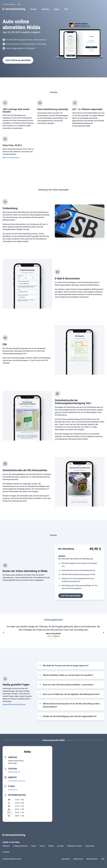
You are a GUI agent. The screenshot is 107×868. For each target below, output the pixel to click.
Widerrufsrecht (92, 859)
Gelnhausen (90, 846)
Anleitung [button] (45, 9)
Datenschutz (78, 859)
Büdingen (6, 846)
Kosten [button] (57, 9)
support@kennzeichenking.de (14, 704)
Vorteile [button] (33, 9)
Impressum (66, 859)
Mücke (51, 846)
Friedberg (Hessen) (20, 846)
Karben (42, 846)
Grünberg (6, 852)
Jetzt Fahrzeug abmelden (18, 60)
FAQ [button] (66, 9)
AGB (103, 859)
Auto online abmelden (9, 4)
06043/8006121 (14, 772)
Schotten (60, 846)
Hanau (34, 846)
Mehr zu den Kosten (10, 158)
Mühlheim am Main (75, 846)
